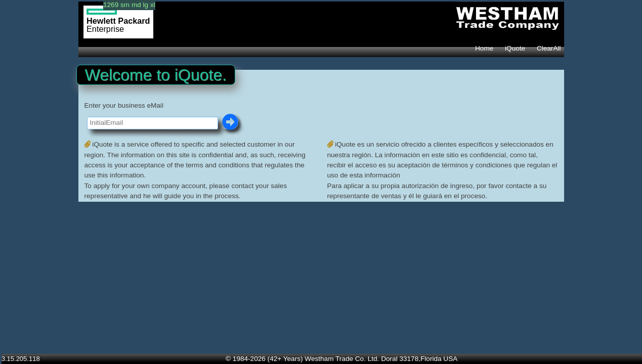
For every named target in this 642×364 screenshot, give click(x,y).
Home (484, 48)
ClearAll (549, 48)
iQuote (515, 48)
